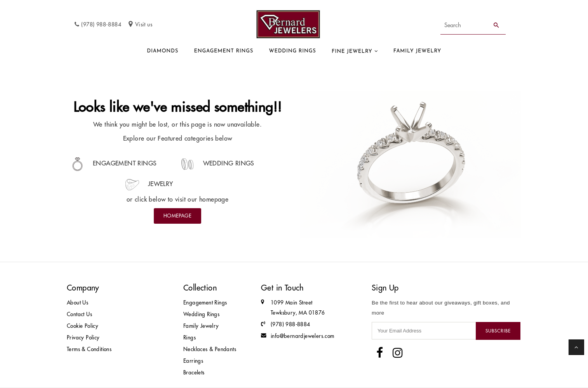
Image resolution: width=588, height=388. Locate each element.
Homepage (177, 216)
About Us (77, 303)
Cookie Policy (83, 326)
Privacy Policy (83, 338)
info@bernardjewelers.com (303, 336)
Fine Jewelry (352, 51)
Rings (190, 338)
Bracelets (194, 373)
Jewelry (149, 184)
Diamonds (163, 51)
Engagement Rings (224, 51)
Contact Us (79, 314)
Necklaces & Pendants (210, 349)
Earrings (193, 361)
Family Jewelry (417, 51)
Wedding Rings (293, 51)
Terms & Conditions (89, 349)
